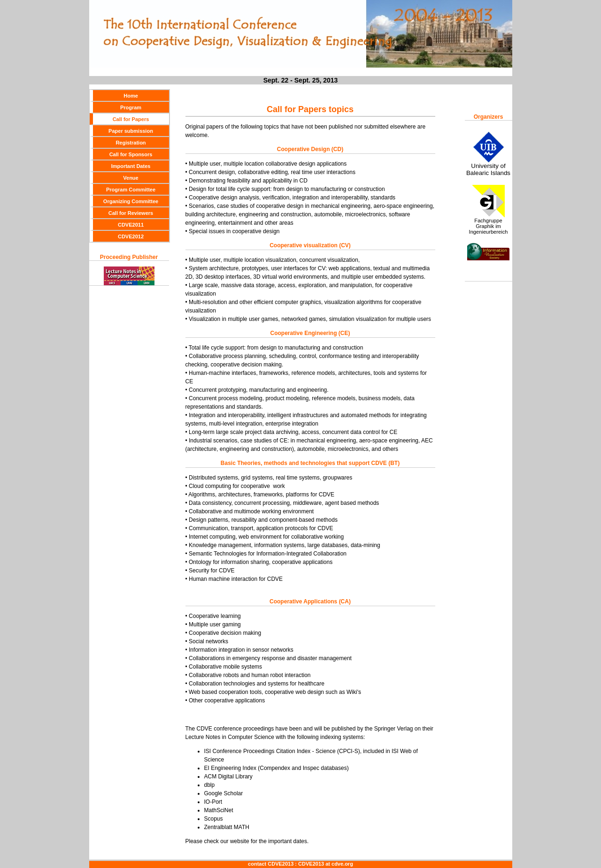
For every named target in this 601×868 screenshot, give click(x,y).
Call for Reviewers (131, 213)
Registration (131, 143)
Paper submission (131, 131)
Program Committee (131, 190)
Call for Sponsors (131, 154)
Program (131, 107)
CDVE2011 (131, 225)
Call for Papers (131, 119)
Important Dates (131, 166)
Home (131, 96)
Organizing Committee (131, 201)
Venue (131, 178)
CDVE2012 (131, 236)
